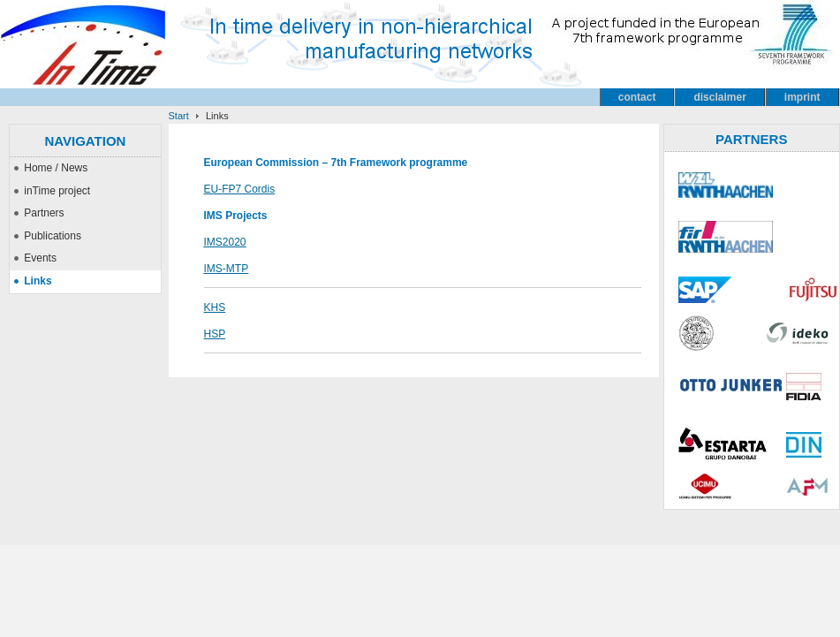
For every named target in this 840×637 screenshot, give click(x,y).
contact (637, 97)
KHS (215, 307)
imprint (802, 97)
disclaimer (719, 97)
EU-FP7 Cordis (240, 189)
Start (179, 116)
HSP (215, 334)
